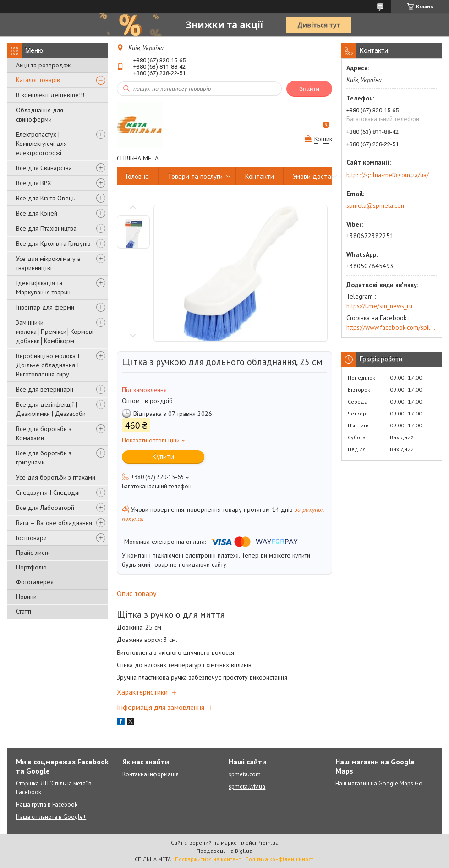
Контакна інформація (151, 774)
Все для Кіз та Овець (46, 198)
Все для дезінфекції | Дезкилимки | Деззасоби (51, 409)
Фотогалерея (35, 582)
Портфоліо (31, 567)
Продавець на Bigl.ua (224, 851)
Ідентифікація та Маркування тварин (43, 287)
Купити (163, 456)
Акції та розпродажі (44, 65)
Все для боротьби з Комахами (44, 433)
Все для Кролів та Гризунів (53, 243)
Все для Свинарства (44, 168)
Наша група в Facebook (47, 804)
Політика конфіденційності (280, 859)
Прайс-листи (33, 553)
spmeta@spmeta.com (376, 205)
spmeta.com (245, 774)
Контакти (260, 176)
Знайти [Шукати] (309, 89)
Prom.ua (268, 843)
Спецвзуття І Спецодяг (48, 492)
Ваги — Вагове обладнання (54, 523)
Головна (137, 176)
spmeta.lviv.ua (247, 787)
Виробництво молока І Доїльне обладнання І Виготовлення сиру (48, 365)
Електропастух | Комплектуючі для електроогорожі (41, 144)
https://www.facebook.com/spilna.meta (392, 327)
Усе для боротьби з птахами (56, 477)
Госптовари (31, 538)
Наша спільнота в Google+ (51, 817)
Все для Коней (37, 213)
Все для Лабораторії (45, 508)
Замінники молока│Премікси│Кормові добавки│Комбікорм (55, 332)
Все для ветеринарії (45, 389)
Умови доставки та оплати (333, 176)
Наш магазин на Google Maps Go (379, 783)
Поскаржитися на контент (208, 859)
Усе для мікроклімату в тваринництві (48, 263)
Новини (26, 597)
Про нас (404, 176)
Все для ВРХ (34, 183)
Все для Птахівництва (46, 228)
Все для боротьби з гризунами (44, 458)
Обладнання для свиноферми (40, 115)
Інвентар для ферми (45, 307)
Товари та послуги (195, 176)
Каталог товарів (38, 80)
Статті (24, 611)
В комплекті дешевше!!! (50, 95)
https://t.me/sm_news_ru (379, 306)
